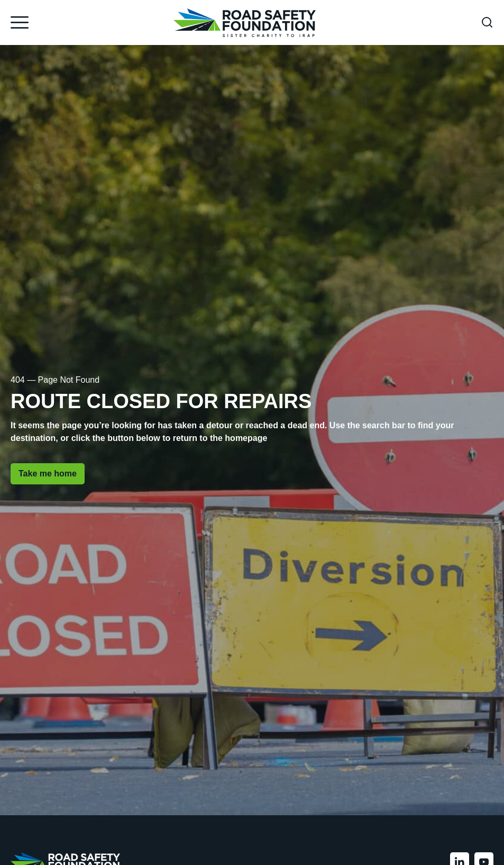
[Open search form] (487, 22)
